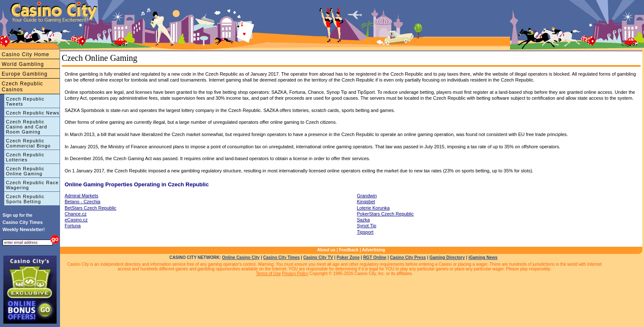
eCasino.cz (76, 220)
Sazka (364, 220)
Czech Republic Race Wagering (32, 185)
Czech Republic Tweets (25, 101)
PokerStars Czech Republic (386, 214)
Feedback (349, 250)
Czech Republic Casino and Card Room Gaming (27, 127)
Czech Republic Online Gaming (25, 171)
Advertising (373, 250)
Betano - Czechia (82, 202)
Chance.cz (76, 214)
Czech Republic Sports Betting (25, 199)
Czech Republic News (33, 113)
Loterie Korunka (374, 208)
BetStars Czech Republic (90, 208)
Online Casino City (241, 258)
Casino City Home (26, 54)
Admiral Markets (81, 196)
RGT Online (375, 258)
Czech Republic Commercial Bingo (28, 143)
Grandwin (367, 196)
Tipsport (365, 232)
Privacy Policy (295, 274)
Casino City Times (282, 258)
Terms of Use (269, 274)
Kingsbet (366, 202)
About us (326, 250)
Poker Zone (348, 258)
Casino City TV (318, 258)
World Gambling (23, 64)
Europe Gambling (25, 74)
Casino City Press (408, 258)
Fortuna (73, 226)
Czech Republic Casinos (22, 87)
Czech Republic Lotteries (25, 157)
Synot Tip (367, 226)
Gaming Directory (447, 258)
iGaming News (483, 258)
